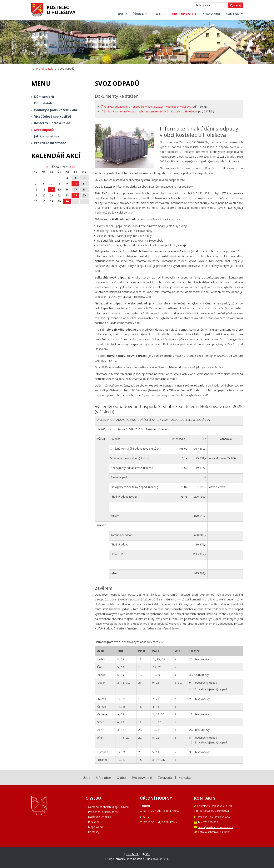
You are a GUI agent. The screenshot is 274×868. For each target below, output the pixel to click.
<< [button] (47, 167)
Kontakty (94, 832)
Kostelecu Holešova (61, 10)
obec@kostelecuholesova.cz (216, 827)
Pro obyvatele (45, 69)
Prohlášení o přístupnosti (104, 812)
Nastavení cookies (100, 817)
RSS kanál (94, 822)
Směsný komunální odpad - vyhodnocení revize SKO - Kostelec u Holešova (149, 111)
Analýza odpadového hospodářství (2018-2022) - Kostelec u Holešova (146, 107)
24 (75, 195)
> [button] (71, 167)
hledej (236, 5)
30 (67, 201)
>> (74, 167)
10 (75, 183)
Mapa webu (95, 827)
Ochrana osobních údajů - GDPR (108, 807)
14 (52, 189)
